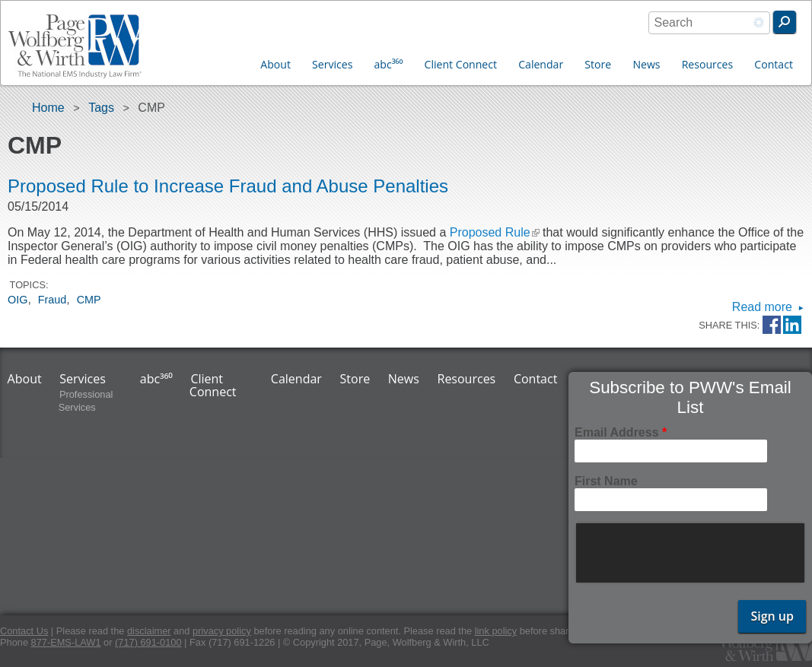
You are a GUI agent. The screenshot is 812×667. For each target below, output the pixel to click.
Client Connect (461, 64)
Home (48, 108)
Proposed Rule (495, 232)
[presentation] (692, 553)
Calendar (541, 64)
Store (598, 64)
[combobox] (709, 23)
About (275, 64)
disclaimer (149, 631)
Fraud (53, 300)
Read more (762, 307)
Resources (708, 64)
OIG (18, 300)
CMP (89, 300)
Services (332, 64)
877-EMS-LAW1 (66, 642)
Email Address (621, 432)
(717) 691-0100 (148, 642)
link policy (496, 631)
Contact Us (24, 631)
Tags (101, 108)
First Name (606, 481)
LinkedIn (792, 325)
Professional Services (86, 401)
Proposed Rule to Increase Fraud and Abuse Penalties (228, 186)
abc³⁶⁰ (389, 64)
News (646, 64)
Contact (774, 64)
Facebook (772, 325)
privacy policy (222, 631)
